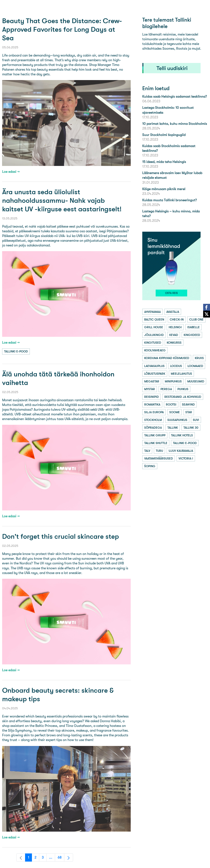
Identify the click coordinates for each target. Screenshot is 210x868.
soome (175, 412)
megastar (152, 381)
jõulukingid (154, 335)
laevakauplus (154, 366)
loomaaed (195, 366)
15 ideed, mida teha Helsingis (164, 162)
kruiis (199, 358)
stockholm (153, 420)
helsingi (175, 327)
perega (166, 389)
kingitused (153, 343)
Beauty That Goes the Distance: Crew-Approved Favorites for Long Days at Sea (62, 29)
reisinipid (151, 397)
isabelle (193, 327)
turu (159, 451)
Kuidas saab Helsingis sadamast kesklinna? (175, 96)
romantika (152, 404)
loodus (176, 366)
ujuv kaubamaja (181, 451)
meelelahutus (181, 374)
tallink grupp (155, 435)
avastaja (173, 312)
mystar (150, 389)
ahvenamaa (152, 312)
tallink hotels (182, 435)
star (189, 412)
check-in (177, 319)
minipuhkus (173, 381)
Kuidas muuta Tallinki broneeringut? (169, 200)
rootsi (171, 404)
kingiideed (192, 335)
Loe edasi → (11, 172)
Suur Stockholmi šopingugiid (164, 135)
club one (196, 319)
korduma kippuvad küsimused (167, 358)
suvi (196, 420)
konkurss (174, 343)
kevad (174, 335)
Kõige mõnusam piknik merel (164, 189)
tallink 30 (191, 428)
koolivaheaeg (155, 350)
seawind (188, 404)
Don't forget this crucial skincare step (61, 536)
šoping (150, 466)
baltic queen (154, 319)
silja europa (154, 412)
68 (61, 858)
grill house (154, 327)
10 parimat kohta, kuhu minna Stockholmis (175, 124)
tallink (173, 428)
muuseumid (196, 381)
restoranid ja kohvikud (183, 397)
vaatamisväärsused (159, 458)
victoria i (186, 458)
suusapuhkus (177, 420)
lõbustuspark (155, 374)
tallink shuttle (156, 443)
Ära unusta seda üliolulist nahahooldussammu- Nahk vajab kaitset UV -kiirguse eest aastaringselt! (62, 201)
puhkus (183, 389)
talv (147, 451)
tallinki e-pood (16, 351)
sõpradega (153, 428)
